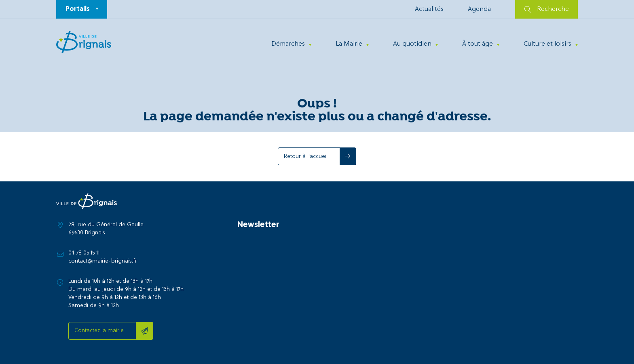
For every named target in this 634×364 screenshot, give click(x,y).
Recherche (547, 9)
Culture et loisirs (547, 44)
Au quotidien (412, 44)
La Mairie (349, 44)
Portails (78, 9)
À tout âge (478, 44)
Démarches (288, 44)
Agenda (479, 9)
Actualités (429, 9)
